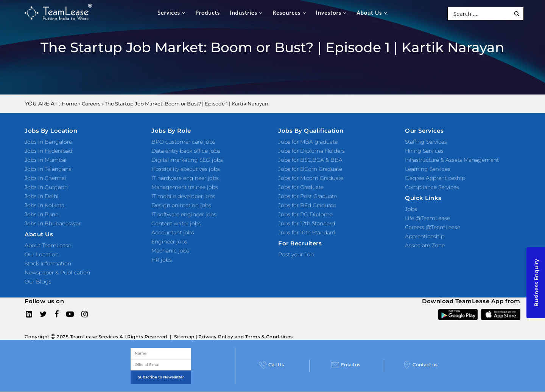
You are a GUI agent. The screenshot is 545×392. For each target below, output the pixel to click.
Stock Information (48, 263)
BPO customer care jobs (183, 142)
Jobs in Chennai (45, 178)
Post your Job (296, 254)
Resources (289, 13)
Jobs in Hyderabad (48, 151)
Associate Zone (425, 245)
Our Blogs (38, 282)
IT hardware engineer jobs (185, 178)
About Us (372, 13)
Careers (91, 104)
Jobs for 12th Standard (307, 223)
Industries (246, 13)
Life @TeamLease (427, 218)
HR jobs (162, 260)
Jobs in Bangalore (48, 142)
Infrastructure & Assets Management (452, 160)
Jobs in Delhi (42, 196)
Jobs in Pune (41, 214)
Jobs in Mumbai (46, 160)
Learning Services (428, 169)
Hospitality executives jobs (186, 169)
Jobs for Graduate (301, 187)
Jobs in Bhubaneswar (53, 223)
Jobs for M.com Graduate (311, 178)
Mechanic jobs (170, 251)
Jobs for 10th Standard (307, 232)
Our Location (42, 254)
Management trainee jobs (185, 187)
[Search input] (481, 14)
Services (171, 13)
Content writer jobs (176, 223)
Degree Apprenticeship (435, 178)
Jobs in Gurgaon (46, 187)
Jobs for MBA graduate (308, 142)
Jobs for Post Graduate (308, 196)
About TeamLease (48, 245)
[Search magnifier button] (517, 14)
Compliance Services (432, 187)
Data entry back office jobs (186, 151)
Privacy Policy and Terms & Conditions (246, 337)
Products (208, 13)
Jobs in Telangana (48, 169)
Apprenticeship (425, 236)
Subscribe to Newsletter (161, 377)
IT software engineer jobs (184, 214)
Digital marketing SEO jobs (187, 160)
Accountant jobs (173, 232)
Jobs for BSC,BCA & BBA (310, 160)
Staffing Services (426, 142)
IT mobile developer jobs (183, 196)
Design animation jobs (181, 205)
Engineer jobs (169, 242)
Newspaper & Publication (57, 273)
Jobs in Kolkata (44, 205)
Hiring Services (424, 151)
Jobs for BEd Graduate (307, 205)
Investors (332, 13)
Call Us (271, 365)
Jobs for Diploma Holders (311, 151)
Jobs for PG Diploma (305, 214)
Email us (346, 365)
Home (69, 104)
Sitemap (184, 337)
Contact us (420, 365)
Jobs (411, 209)
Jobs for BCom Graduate (310, 169)
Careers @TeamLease (433, 227)
